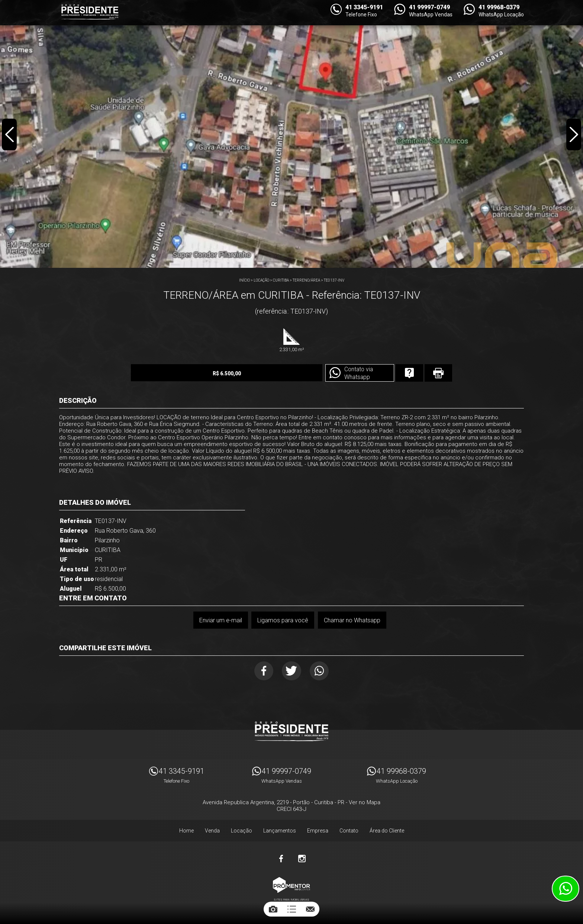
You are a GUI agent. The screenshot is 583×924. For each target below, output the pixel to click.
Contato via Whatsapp (344, 373)
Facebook (262, 671)
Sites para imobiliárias (291, 901)
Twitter (292, 671)
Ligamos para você (283, 620)
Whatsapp (321, 671)
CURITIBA (281, 280)
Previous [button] (10, 135)
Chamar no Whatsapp (352, 620)
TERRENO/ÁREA (306, 280)
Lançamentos (280, 832)
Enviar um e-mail (220, 620)
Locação (261, 280)
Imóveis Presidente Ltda (291, 732)
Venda (212, 832)
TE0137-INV (334, 280)
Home (186, 832)
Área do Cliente (387, 832)
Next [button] (573, 135)
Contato (349, 832)
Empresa (318, 832)
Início (244, 280)
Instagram (302, 860)
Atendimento (566, 889)
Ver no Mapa (365, 803)
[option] (291, 134)
